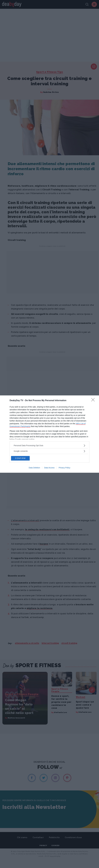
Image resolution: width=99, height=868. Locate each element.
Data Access (49, 468)
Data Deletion (34, 468)
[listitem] (49, 446)
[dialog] (49, 434)
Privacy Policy (64, 468)
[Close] (94, 401)
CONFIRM (20, 458)
